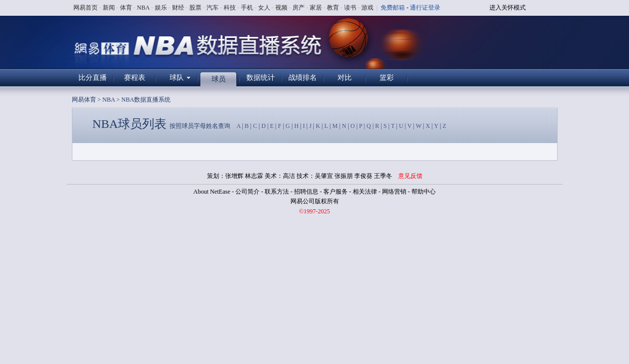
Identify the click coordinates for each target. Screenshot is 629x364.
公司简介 (247, 192)
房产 (299, 8)
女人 (264, 8)
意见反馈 (410, 176)
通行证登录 (425, 8)
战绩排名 (303, 78)
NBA (143, 8)
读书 (350, 8)
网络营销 (394, 192)
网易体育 (84, 100)
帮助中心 (424, 192)
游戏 (367, 8)
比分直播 (93, 78)
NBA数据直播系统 (146, 100)
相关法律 (365, 192)
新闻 (109, 8)
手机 (247, 8)
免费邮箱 (393, 8)
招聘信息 (306, 192)
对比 (345, 78)
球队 (177, 78)
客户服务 (336, 192)
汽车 (213, 8)
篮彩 (387, 78)
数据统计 (261, 78)
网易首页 (86, 8)
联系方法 (277, 192)
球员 (219, 79)
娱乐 (161, 8)
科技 (230, 8)
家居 (316, 8)
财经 (178, 8)
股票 (195, 8)
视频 (281, 8)
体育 (126, 8)
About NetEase (212, 192)
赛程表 (135, 78)
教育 (333, 8)
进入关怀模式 (508, 8)
